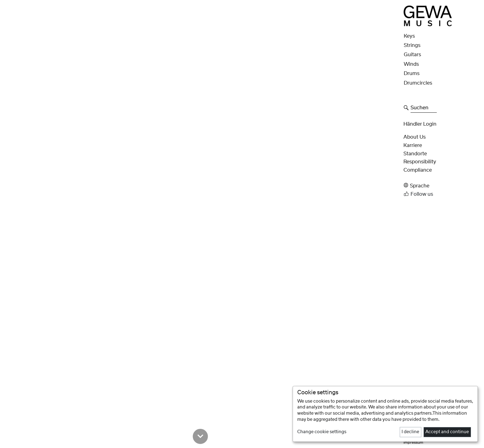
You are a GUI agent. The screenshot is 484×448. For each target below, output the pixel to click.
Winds (411, 64)
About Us (415, 137)
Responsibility (420, 162)
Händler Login (420, 124)
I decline (410, 432)
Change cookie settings (322, 432)
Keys (409, 36)
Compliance (418, 170)
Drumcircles (418, 83)
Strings (412, 45)
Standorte (415, 154)
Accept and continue (447, 432)
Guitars (412, 55)
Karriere (413, 145)
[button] (442, 185)
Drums (412, 73)
